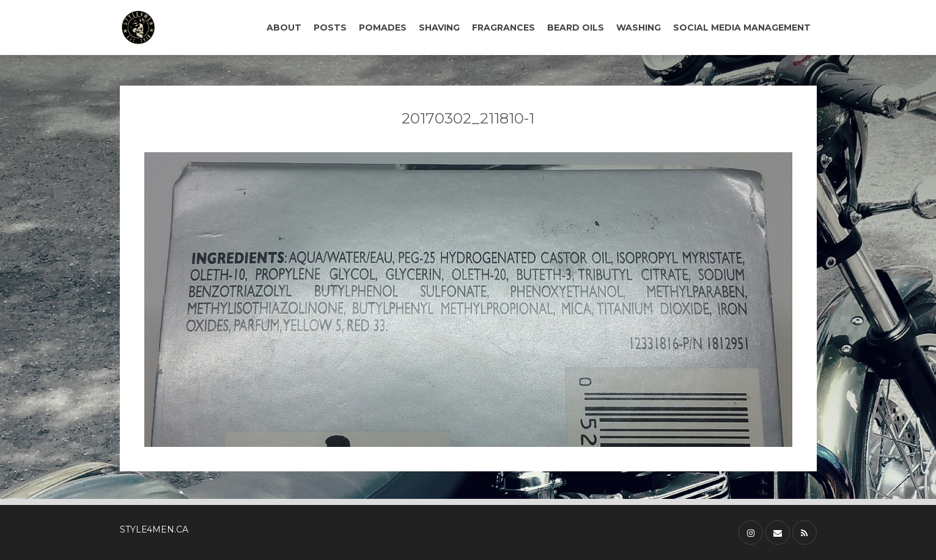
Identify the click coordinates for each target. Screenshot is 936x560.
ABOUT (284, 28)
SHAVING (439, 28)
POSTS (330, 28)
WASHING (639, 28)
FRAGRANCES (503, 28)
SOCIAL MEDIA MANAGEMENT (742, 28)
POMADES (383, 28)
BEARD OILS (576, 28)
